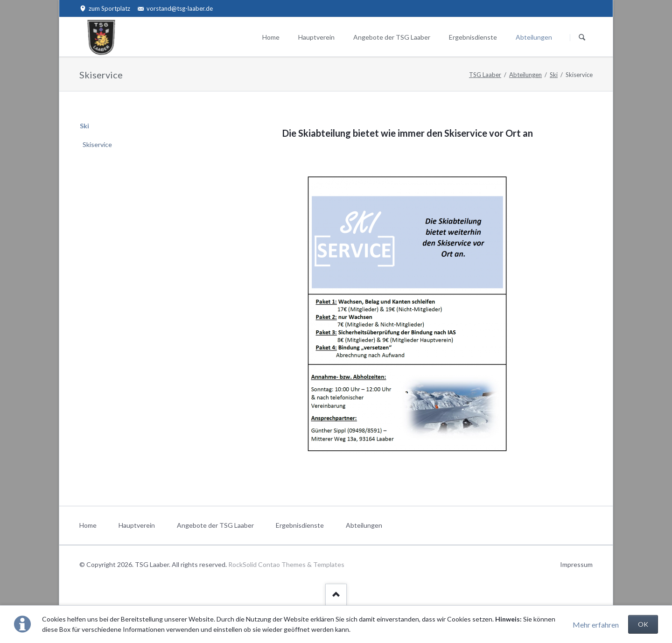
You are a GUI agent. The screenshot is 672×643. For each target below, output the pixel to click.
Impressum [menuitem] (576, 564)
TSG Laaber (485, 75)
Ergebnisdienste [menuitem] (300, 525)
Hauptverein (316, 37)
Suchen (582, 37)
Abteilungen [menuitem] (364, 525)
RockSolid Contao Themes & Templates (286, 564)
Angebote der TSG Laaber (392, 37)
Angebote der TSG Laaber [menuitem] (215, 525)
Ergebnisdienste (473, 37)
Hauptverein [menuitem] (137, 525)
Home (271, 37)
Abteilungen (534, 37)
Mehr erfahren (596, 625)
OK (643, 624)
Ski (554, 75)
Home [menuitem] (88, 525)
